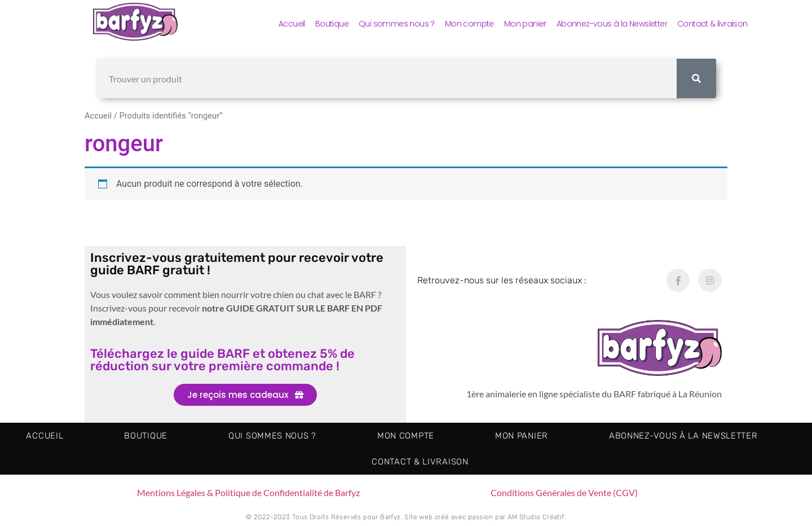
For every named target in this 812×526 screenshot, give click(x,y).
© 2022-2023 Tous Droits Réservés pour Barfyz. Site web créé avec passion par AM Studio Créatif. (406, 517)
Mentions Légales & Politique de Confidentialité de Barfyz (248, 492)
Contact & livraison (712, 24)
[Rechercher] (696, 78)
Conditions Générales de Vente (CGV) (564, 492)
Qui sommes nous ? (397, 24)
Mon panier (525, 24)
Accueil (292, 24)
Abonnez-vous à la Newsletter (612, 24)
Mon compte (469, 24)
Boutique (332, 24)
